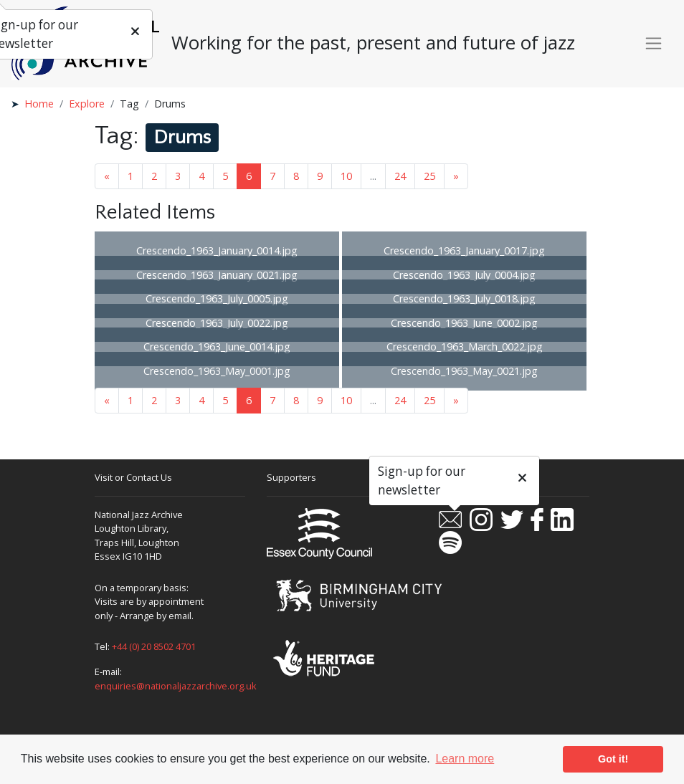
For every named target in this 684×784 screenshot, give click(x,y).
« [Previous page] (107, 176)
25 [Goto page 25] (429, 176)
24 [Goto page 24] (400, 176)
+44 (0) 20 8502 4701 (154, 646)
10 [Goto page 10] (346, 176)
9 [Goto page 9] (320, 176)
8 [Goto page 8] (296, 176)
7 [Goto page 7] (272, 176)
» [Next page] (456, 176)
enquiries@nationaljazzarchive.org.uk (176, 686)
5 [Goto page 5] (225, 176)
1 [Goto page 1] (130, 176)
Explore (87, 104)
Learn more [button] (465, 759)
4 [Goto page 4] (201, 176)
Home (39, 104)
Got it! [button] (613, 759)
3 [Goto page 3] (178, 176)
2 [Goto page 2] (154, 176)
